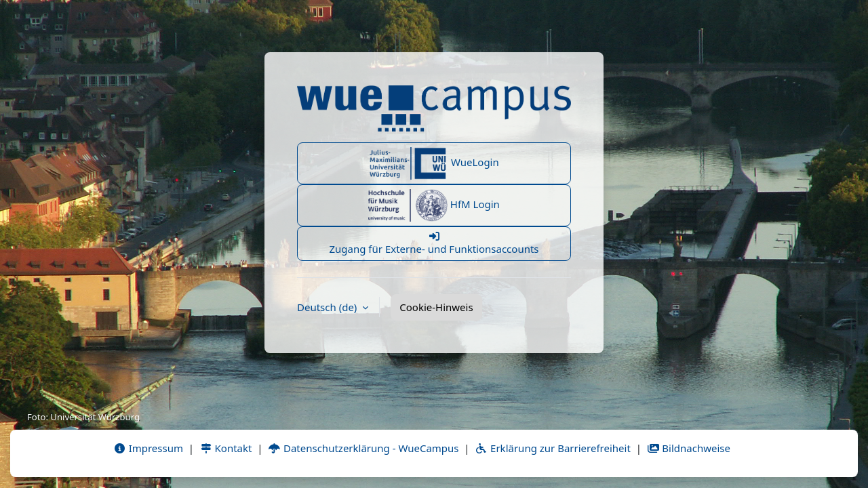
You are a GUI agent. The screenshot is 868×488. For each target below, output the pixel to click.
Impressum (148, 448)
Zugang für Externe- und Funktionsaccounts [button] (434, 243)
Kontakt (226, 448)
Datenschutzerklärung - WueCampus (363, 448)
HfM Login (434, 205)
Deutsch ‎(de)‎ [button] (328, 307)
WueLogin (434, 163)
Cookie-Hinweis (436, 307)
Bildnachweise (689, 448)
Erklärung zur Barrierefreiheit (552, 448)
